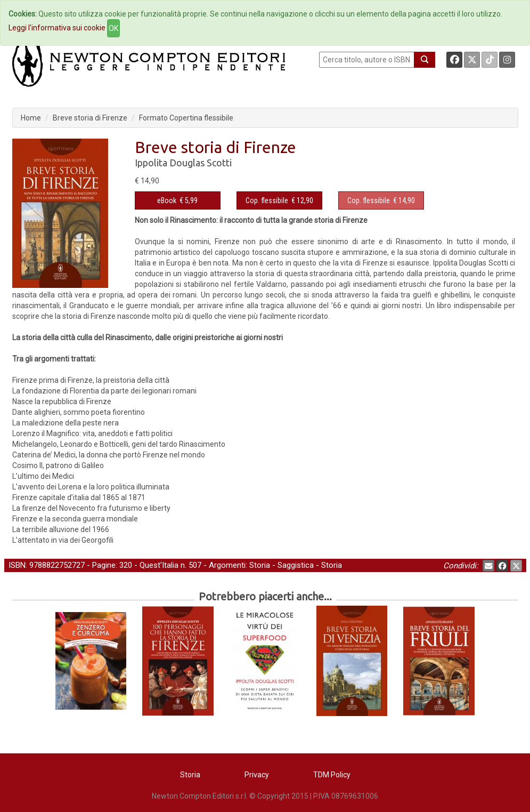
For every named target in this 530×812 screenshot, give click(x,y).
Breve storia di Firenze (90, 118)
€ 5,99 (177, 200)
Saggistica (296, 565)
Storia (260, 565)
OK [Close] (113, 28)
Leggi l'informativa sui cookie (57, 28)
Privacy (257, 775)
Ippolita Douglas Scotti (183, 163)
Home (31, 118)
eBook (167, 200)
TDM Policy (332, 775)
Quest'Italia (159, 565)
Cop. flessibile (267, 200)
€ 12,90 (279, 200)
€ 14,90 (381, 200)
